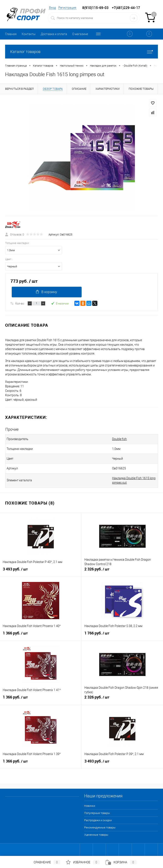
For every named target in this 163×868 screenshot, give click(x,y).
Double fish (119, 439)
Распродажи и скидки (98, 820)
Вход (52, 8)
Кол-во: (20, 303)
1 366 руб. (41, 635)
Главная (11, 34)
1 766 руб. (122, 635)
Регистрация (67, 8)
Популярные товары (97, 813)
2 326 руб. (122, 571)
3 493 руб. (41, 571)
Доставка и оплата (54, 34)
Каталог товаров (81, 52)
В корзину (47, 292)
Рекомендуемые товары (100, 827)
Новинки (90, 806)
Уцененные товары (96, 835)
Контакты (29, 34)
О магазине (80, 34)
